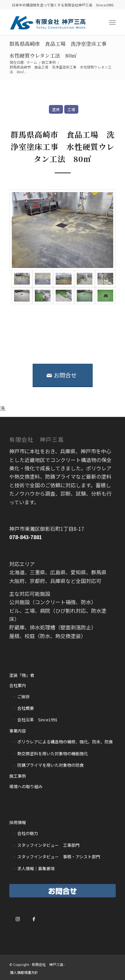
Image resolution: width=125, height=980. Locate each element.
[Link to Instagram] (18, 919)
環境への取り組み (26, 786)
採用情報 (18, 822)
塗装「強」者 (22, 675)
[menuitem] (24, 972)
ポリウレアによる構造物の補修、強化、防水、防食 (65, 742)
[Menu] (112, 22)
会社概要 (26, 708)
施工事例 (18, 776)
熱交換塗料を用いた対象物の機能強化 (53, 753)
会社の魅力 (28, 833)
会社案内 (18, 685)
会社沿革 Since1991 (37, 720)
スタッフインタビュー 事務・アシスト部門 (59, 857)
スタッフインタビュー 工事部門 (48, 845)
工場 (71, 109)
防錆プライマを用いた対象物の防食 (51, 765)
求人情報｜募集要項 (36, 868)
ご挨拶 (23, 697)
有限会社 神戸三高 (47, 964)
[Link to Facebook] (34, 919)
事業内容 (18, 731)
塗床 (56, 109)
